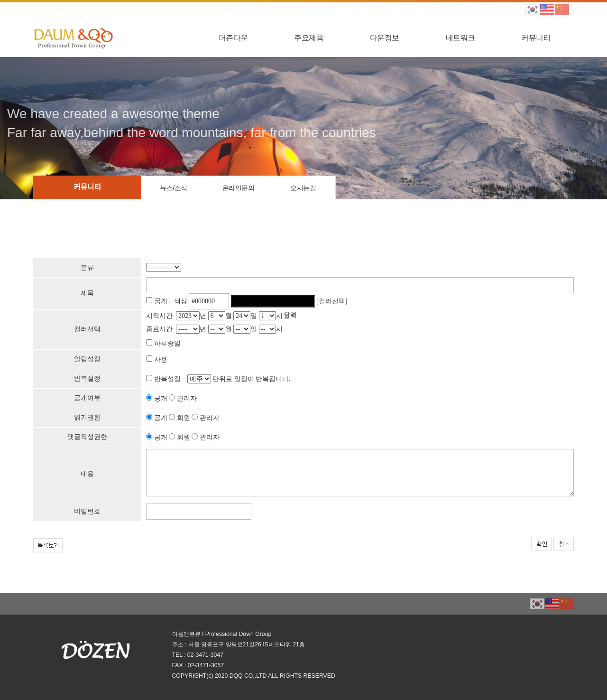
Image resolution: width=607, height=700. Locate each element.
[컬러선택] (332, 301)
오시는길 (303, 188)
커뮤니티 (536, 38)
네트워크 (460, 38)
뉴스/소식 (173, 188)
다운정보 (385, 38)
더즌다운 (233, 38)
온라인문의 (239, 188)
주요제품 (309, 38)
